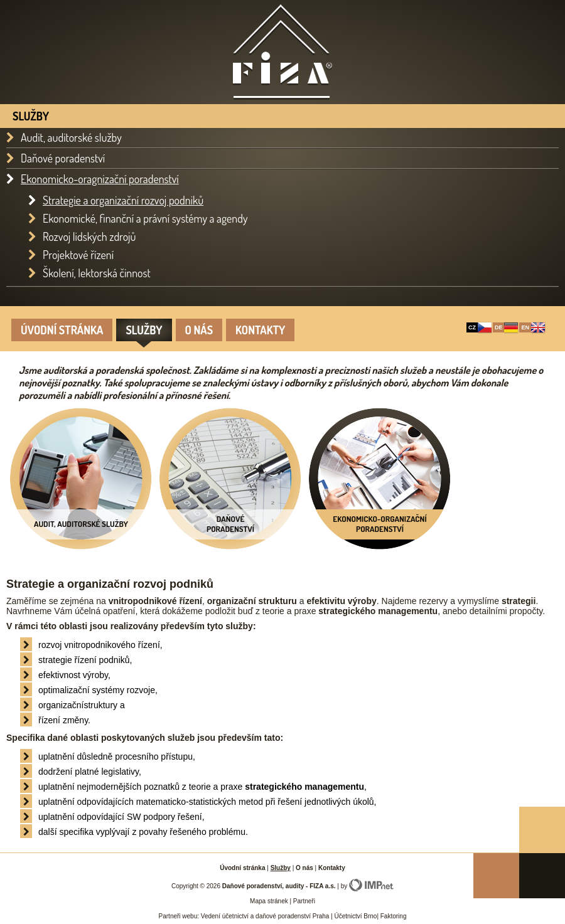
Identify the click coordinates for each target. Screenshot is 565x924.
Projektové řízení (78, 255)
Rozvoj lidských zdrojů (89, 236)
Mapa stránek (269, 901)
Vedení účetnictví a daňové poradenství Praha (265, 916)
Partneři (304, 901)
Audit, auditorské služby (71, 138)
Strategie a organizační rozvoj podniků (123, 200)
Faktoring (392, 916)
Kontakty (260, 330)
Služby (144, 330)
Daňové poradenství (63, 158)
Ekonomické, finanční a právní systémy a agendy (145, 218)
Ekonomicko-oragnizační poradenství (100, 179)
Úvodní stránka (62, 330)
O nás (199, 330)
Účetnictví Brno (356, 916)
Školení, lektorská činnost (97, 273)
